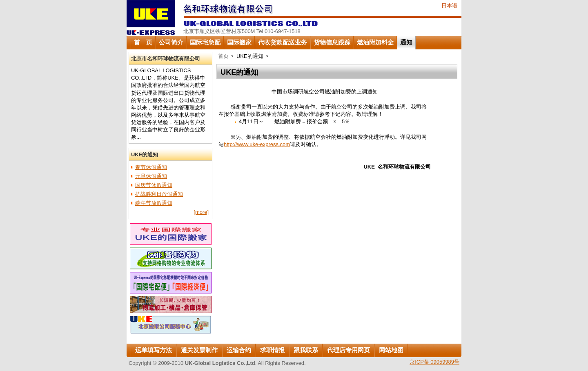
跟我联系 (306, 350)
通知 (406, 42)
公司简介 (171, 42)
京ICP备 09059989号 (434, 362)
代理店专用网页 (349, 350)
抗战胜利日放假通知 (159, 194)
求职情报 (272, 350)
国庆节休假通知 (154, 185)
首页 (223, 56)
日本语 (449, 6)
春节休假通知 (151, 167)
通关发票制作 (199, 350)
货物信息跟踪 (332, 42)
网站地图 (391, 350)
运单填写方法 (154, 350)
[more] (201, 212)
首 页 (143, 42)
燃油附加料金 (375, 42)
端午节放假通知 (154, 203)
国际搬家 (239, 42)
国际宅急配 (205, 42)
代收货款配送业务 (283, 42)
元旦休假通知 (151, 176)
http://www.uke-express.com (257, 144)
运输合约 (239, 350)
